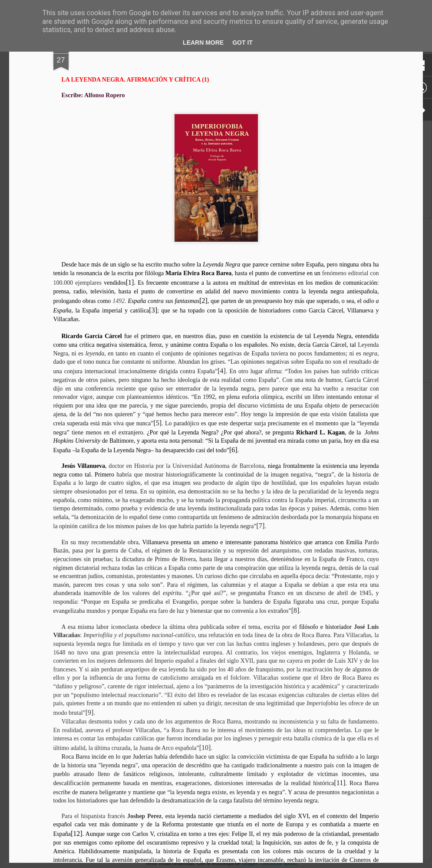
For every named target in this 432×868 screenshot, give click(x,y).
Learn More (203, 43)
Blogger (250, 863)
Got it (242, 43)
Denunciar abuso (279, 863)
